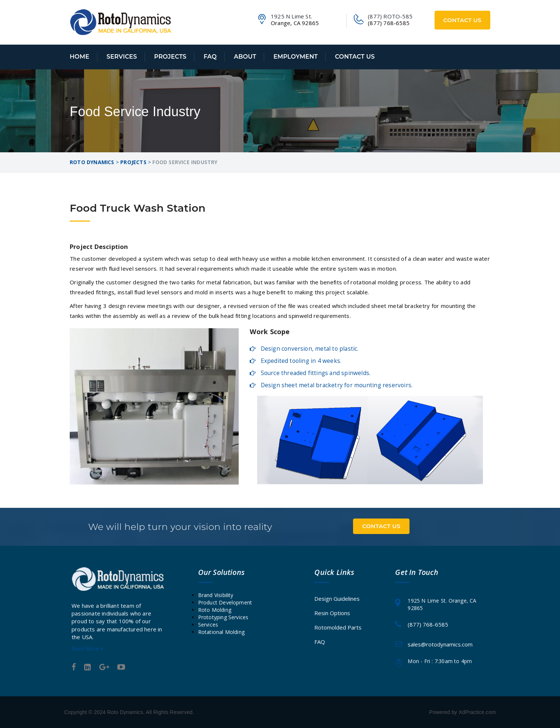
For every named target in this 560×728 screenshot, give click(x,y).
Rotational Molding (222, 632)
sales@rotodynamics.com (440, 644)
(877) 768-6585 (428, 624)
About (245, 57)
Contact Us (463, 20)
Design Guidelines (337, 599)
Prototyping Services (223, 617)
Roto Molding (215, 610)
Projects (170, 57)
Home (79, 57)
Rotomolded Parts (338, 627)
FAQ (210, 57)
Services (122, 57)
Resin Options (332, 613)
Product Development (225, 602)
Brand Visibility (216, 595)
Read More (87, 649)
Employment (295, 57)
